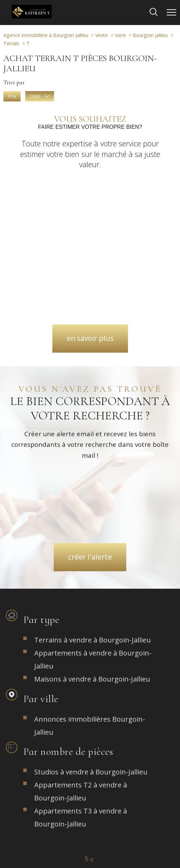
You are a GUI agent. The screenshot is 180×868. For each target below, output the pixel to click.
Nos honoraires (36, 840)
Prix (12, 96)
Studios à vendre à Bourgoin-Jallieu (91, 586)
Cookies (107, 845)
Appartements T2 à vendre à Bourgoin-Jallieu (81, 606)
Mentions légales (99, 840)
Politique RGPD (80, 845)
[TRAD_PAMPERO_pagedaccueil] (32, 16)
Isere (120, 35)
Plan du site (67, 840)
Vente (101, 35)
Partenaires (148, 840)
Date (40, 96)
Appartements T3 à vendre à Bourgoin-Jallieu (81, 632)
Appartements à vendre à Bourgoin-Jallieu (93, 473)
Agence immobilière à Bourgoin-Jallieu (46, 35)
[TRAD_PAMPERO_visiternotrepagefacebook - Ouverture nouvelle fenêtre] (64, 744)
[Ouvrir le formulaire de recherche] (154, 13)
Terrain (11, 43)
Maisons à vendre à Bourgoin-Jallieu (92, 493)
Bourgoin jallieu (150, 35)
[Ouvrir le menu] (171, 12)
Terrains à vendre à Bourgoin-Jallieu (93, 454)
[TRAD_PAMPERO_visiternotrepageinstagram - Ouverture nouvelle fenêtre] (90, 744)
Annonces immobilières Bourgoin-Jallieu (90, 540)
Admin (126, 840)
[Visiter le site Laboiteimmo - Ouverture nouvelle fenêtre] (90, 858)
